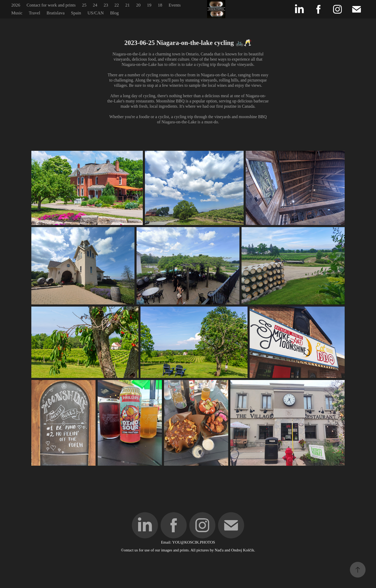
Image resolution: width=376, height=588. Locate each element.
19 (149, 5)
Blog (114, 13)
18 (160, 5)
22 (117, 5)
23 (106, 5)
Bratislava (55, 13)
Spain (76, 13)
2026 (16, 5)
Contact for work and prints (51, 5)
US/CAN (96, 13)
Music (17, 13)
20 (138, 5)
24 (95, 5)
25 (84, 5)
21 (128, 5)
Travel (34, 13)
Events (175, 5)
